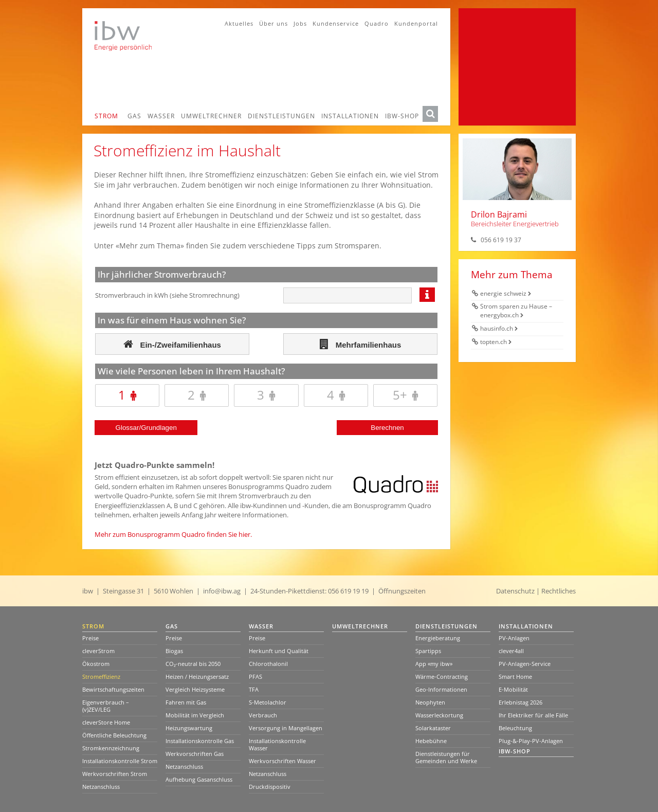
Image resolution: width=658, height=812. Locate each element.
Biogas (174, 651)
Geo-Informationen (441, 689)
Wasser (161, 116)
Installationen (350, 116)
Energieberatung (438, 638)
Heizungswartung (189, 728)
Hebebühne (431, 741)
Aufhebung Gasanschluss (199, 779)
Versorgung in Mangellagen (286, 728)
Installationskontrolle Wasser (277, 744)
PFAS (255, 676)
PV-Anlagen (514, 638)
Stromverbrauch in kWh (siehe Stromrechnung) (167, 295)
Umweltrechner (211, 116)
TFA (254, 689)
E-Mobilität (513, 689)
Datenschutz (515, 591)
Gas (134, 116)
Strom (106, 116)
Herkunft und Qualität (279, 651)
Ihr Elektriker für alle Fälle (533, 715)
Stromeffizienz (101, 676)
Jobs (300, 23)
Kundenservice (336, 23)
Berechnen (387, 428)
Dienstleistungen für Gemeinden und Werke (446, 757)
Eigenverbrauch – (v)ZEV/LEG (106, 706)
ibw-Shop (402, 116)
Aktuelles (239, 23)
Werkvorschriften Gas (195, 754)
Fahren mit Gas (186, 702)
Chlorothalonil (268, 664)
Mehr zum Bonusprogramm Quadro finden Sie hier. (173, 534)
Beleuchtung (515, 728)
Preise (90, 638)
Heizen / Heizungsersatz (197, 676)
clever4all (511, 651)
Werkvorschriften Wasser (282, 761)
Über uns (273, 23)
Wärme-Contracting (442, 676)
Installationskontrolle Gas (200, 741)
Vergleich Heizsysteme (195, 689)
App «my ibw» (434, 664)
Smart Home (515, 676)
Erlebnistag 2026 (520, 702)
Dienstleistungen (281, 116)
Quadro (377, 23)
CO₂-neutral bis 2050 (193, 664)
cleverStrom (98, 651)
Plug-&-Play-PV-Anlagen (531, 741)
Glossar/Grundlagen (146, 428)
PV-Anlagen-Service (525, 664)
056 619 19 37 (501, 240)
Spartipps (428, 651)
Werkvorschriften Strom (115, 774)
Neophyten (430, 702)
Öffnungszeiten (402, 591)
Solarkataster (433, 728)
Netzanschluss (101, 787)
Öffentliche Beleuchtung (114, 735)
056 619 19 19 (348, 591)
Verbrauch (263, 715)
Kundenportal (416, 23)
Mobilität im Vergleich (195, 715)
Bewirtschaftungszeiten (113, 689)
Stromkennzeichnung (111, 748)
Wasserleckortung (439, 715)
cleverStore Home (106, 722)
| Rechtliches (556, 591)
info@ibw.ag (222, 591)
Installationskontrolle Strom (120, 761)
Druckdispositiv (270, 787)
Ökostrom (96, 664)
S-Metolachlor (268, 702)
